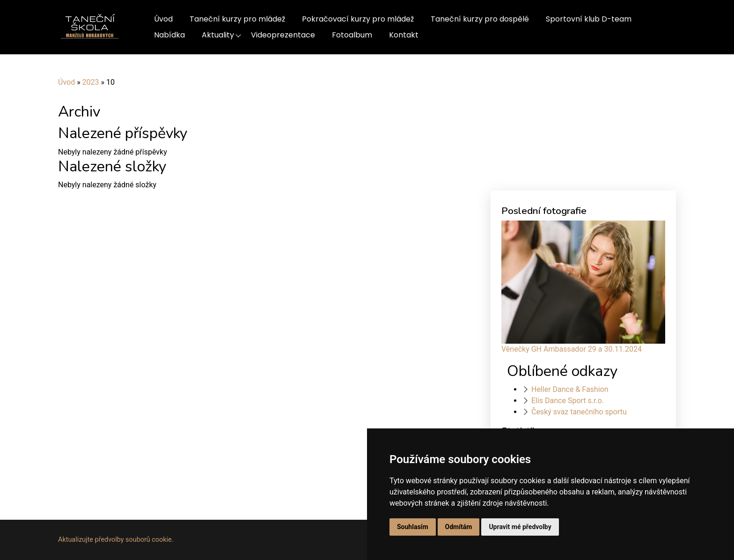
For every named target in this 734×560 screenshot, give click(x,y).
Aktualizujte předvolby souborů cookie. (116, 540)
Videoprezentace (283, 35)
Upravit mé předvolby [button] (520, 527)
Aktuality (218, 35)
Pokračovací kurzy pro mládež (358, 19)
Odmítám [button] (459, 527)
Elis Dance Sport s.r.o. (568, 401)
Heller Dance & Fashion (570, 389)
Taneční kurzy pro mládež (237, 19)
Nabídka (169, 35)
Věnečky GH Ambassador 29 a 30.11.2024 (572, 349)
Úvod (163, 19)
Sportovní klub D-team (589, 19)
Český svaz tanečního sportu (579, 412)
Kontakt (404, 35)
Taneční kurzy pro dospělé (480, 19)
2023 (91, 82)
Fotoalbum (352, 35)
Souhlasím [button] (413, 527)
